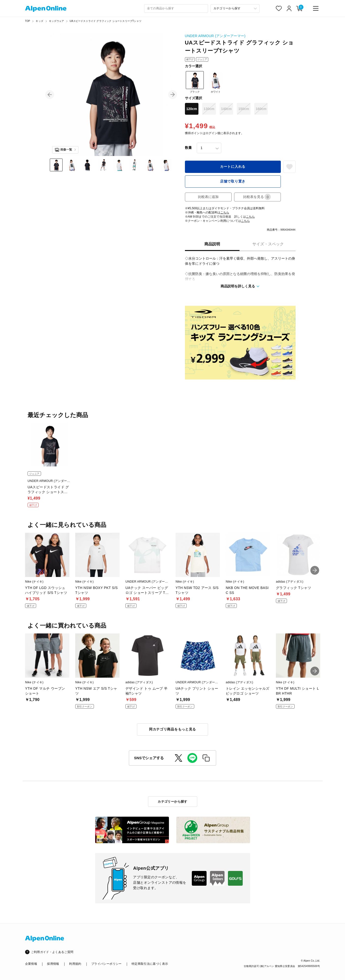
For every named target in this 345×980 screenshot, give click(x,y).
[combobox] (176, 8)
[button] (50, 95)
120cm (192, 109)
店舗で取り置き (233, 181)
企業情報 (31, 964)
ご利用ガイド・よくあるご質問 (52, 952)
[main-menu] (316, 8)
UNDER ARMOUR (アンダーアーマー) (215, 36)
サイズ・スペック (268, 244)
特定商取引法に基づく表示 (150, 964)
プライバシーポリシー (106, 964)
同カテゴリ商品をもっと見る (172, 729)
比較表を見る (257, 197)
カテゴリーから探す (172, 802)
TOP (28, 21)
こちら (225, 212)
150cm (244, 109)
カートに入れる (233, 167)
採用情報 (53, 964)
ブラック (195, 82)
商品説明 (212, 244)
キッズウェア (56, 21)
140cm (226, 109)
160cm (261, 109)
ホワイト (216, 82)
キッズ (39, 21)
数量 (188, 148)
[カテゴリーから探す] (235, 8)
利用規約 (75, 964)
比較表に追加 (208, 197)
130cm (209, 109)
